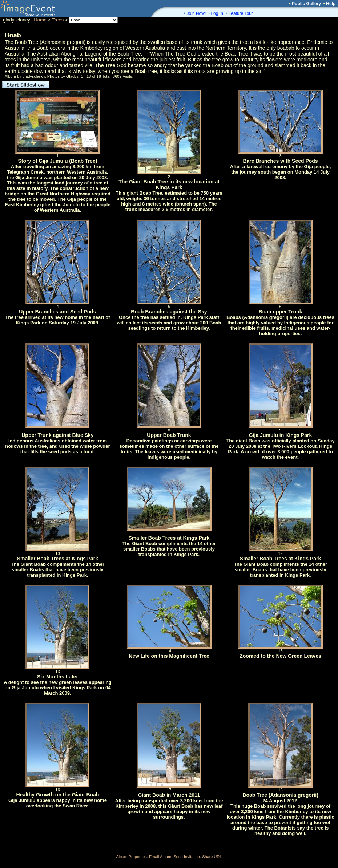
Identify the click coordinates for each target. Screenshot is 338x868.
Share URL (212, 857)
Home (40, 20)
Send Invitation (187, 857)
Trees (58, 20)
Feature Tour (241, 13)
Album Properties (131, 857)
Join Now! (196, 13)
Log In (217, 13)
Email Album (160, 857)
